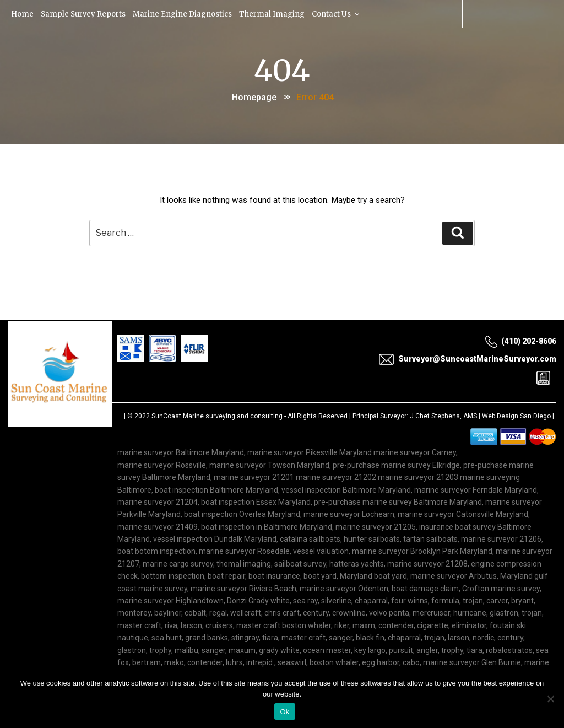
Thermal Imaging (274, 14)
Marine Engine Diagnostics (184, 14)
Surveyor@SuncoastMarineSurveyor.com (467, 360)
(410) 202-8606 (520, 342)
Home (23, 14)
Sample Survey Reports (85, 14)
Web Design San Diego (516, 417)
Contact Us (339, 14)
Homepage (254, 96)
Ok (284, 712)
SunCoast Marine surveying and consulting (217, 417)
